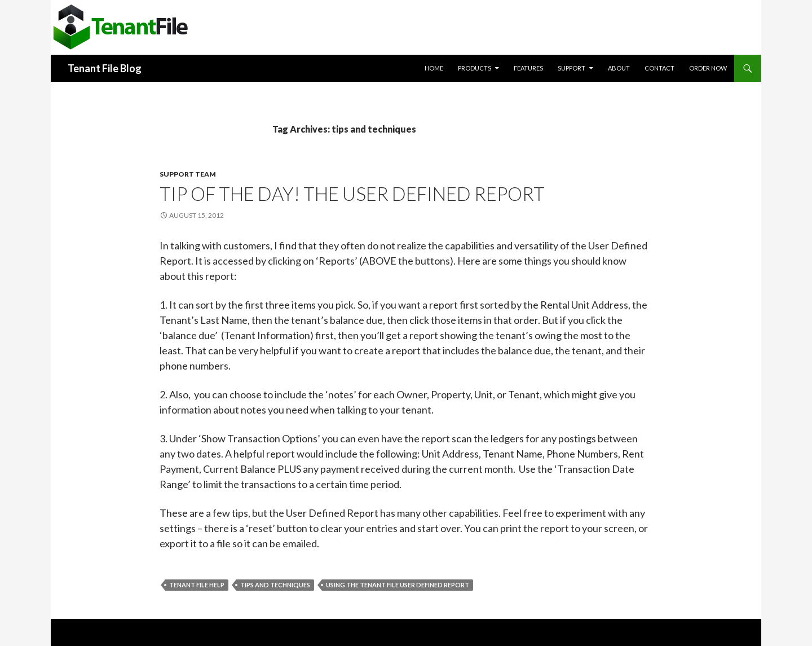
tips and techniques (275, 585)
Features (528, 68)
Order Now (708, 68)
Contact (659, 68)
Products (475, 68)
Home (434, 68)
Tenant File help (197, 585)
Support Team (188, 174)
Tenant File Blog (105, 68)
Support (572, 68)
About (619, 68)
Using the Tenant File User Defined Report (398, 585)
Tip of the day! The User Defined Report (352, 194)
